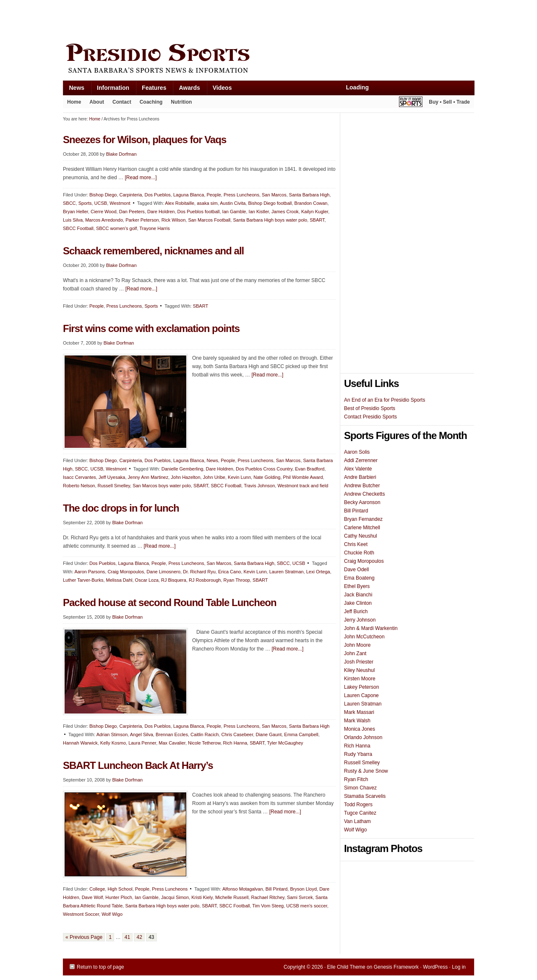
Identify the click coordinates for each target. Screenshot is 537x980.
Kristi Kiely (202, 897)
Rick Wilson (173, 220)
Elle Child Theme (346, 967)
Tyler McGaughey (285, 743)
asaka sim (207, 203)
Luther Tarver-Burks (83, 580)
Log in (459, 967)
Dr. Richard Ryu (199, 572)
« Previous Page (84, 937)
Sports (85, 203)
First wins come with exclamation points (151, 328)
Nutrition (181, 102)
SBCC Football (78, 228)
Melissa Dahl (119, 580)
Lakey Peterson (361, 687)
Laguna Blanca (189, 195)
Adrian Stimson (112, 734)
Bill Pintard (277, 889)
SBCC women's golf (116, 228)
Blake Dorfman (121, 154)
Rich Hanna (235, 743)
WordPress (435, 967)
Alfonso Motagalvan (243, 889)
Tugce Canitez (360, 813)
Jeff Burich (356, 612)
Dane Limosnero (163, 572)
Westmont (120, 203)
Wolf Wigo (112, 914)
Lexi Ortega (318, 572)
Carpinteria (131, 195)
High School (120, 889)
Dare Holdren (161, 212)
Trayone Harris (154, 228)
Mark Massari (359, 712)
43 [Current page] (151, 937)
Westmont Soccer (81, 914)
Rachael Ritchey (267, 897)
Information (110, 90)
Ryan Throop (237, 580)
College (97, 889)
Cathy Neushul (361, 536)
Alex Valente (358, 469)
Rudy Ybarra (358, 754)
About (95, 104)
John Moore (357, 645)
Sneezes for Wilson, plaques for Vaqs (145, 140)
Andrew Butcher (362, 486)
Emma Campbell (301, 734)
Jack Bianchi (358, 595)
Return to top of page (100, 967)
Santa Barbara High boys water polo (270, 220)
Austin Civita (233, 203)
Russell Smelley (114, 486)
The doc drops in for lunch (121, 508)
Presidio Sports (268, 60)
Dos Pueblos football (199, 212)
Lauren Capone (361, 695)
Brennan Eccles (172, 734)
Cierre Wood (104, 212)
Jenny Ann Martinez (148, 477)
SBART (317, 220)
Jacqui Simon (175, 897)
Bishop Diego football (270, 203)
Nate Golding (267, 477)
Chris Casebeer (237, 734)
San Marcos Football (209, 220)
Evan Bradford (310, 469)
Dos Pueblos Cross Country (264, 469)
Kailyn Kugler (315, 212)
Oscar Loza (147, 580)
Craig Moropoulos (126, 572)
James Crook (285, 212)
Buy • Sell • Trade (449, 102)
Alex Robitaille (180, 203)
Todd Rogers (358, 805)
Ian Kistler (259, 212)
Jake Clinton (358, 603)
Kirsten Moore (360, 679)
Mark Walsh (357, 721)
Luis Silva (73, 220)
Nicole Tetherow (204, 743)
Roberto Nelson (79, 486)
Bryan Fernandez (363, 519)
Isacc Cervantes (80, 477)
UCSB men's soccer (306, 906)
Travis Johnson (259, 486)
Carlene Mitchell (362, 528)
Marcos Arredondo (104, 220)
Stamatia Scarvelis (365, 796)
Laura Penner (142, 743)
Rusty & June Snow (366, 771)
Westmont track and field (303, 486)
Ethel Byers (357, 586)
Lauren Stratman (287, 572)
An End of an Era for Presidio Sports (385, 400)
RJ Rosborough (205, 580)
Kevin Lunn (239, 477)
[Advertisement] (216, 20)
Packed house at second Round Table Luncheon (170, 602)
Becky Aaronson (362, 502)
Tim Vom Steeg (268, 906)
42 (139, 937)
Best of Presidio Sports (370, 408)
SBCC (69, 203)
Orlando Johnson (363, 737)
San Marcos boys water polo (162, 486)
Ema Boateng (359, 578)
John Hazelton (185, 477)
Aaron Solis (357, 452)
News (74, 90)
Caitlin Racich (205, 734)
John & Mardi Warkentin (371, 628)
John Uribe (214, 477)
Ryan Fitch (356, 779)
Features (151, 90)
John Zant (355, 653)
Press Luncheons (241, 195)
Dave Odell (356, 570)
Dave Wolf (93, 897)
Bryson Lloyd (303, 889)
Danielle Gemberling (182, 469)
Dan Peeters (132, 212)
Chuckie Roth (359, 553)
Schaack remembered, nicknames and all (153, 251)
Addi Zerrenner (361, 460)
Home (74, 102)
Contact (122, 102)
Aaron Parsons (90, 572)
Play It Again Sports (411, 103)
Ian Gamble (234, 212)
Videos (222, 88)
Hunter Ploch (119, 897)
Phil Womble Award (303, 477)
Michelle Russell (232, 897)
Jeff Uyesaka (112, 477)
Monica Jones (360, 729)
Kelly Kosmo (113, 743)
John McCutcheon (364, 637)
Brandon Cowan (311, 203)
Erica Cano (229, 572)
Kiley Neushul (359, 670)
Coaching (151, 102)
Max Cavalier (172, 743)
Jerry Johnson (360, 620)
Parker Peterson (142, 220)
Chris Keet (356, 544)
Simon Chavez (360, 788)
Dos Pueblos (157, 195)
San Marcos (274, 195)
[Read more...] (141, 178)
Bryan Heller (76, 212)
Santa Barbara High (309, 195)
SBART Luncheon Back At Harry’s (138, 765)
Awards (186, 90)
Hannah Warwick (80, 743)
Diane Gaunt (268, 734)
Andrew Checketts (364, 494)
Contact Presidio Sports (370, 417)
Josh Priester (359, 662)
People (214, 195)
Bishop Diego (103, 195)
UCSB (101, 203)
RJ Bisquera (174, 580)
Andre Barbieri (360, 477)
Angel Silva (142, 734)
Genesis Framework (396, 967)
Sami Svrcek (300, 897)
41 (127, 937)
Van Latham (357, 821)
